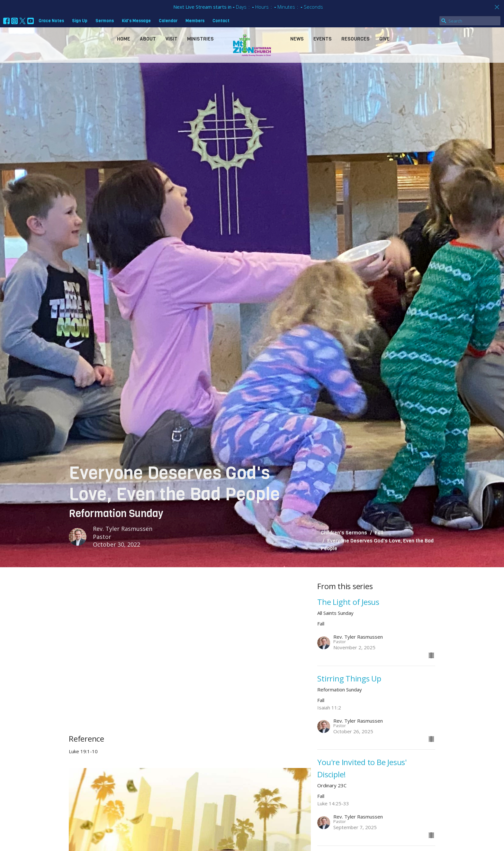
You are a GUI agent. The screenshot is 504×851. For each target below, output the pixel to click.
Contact (221, 21)
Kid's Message (136, 21)
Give (384, 39)
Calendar (168, 21)
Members (195, 21)
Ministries (200, 39)
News (297, 39)
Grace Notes (51, 21)
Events (323, 39)
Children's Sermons (344, 533)
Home (124, 39)
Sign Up (80, 21)
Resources (355, 39)
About (148, 39)
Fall (379, 533)
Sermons (105, 21)
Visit (171, 39)
